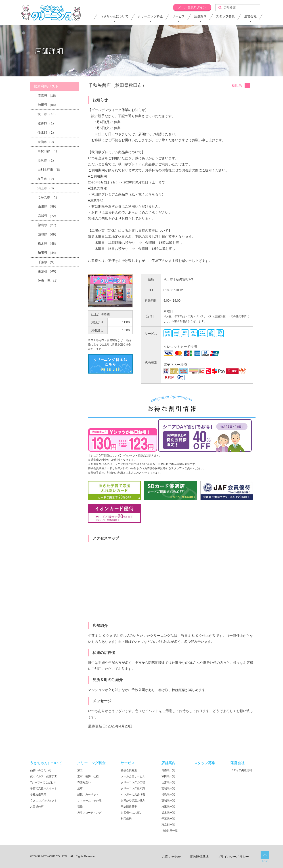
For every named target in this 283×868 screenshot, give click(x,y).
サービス (178, 16)
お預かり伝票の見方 (133, 801)
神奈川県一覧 (170, 831)
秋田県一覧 (168, 776)
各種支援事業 (38, 794)
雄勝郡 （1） (47, 123)
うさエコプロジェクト (44, 801)
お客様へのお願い (132, 813)
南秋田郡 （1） (48, 151)
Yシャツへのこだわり (43, 782)
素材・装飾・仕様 (88, 776)
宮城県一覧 (168, 788)
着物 (80, 807)
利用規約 (126, 819)
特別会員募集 (129, 770)
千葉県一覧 (168, 819)
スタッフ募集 (225, 16)
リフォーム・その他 (89, 801)
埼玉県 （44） (48, 253)
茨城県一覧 (168, 801)
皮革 (80, 788)
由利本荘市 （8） (50, 170)
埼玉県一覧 (168, 807)
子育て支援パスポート (44, 788)
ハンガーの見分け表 (133, 794)
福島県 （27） (48, 225)
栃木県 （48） (48, 244)
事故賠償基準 (129, 807)
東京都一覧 (168, 825)
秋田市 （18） (47, 114)
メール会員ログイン (192, 7)
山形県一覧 (168, 782)
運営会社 (250, 16)
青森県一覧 (168, 770)
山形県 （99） (48, 206)
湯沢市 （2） (47, 160)
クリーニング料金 (150, 16)
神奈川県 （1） (49, 281)
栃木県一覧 (168, 813)
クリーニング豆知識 (133, 788)
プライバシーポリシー (233, 857)
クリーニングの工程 (133, 782)
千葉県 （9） (47, 262)
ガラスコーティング (89, 813)
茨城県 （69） (48, 234)
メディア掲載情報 (241, 770)
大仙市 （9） (47, 142)
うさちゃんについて (114, 16)
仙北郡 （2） (47, 132)
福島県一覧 (168, 794)
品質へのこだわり (41, 770)
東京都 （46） (48, 271)
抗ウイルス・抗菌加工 (44, 776)
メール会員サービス (133, 776)
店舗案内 (200, 16)
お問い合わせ (172, 857)
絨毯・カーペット (88, 794)
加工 (80, 770)
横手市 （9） (47, 179)
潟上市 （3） (47, 188)
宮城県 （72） (48, 216)
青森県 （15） (48, 96)
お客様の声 (37, 807)
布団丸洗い (84, 782)
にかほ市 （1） (48, 197)
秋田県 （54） (48, 105)
